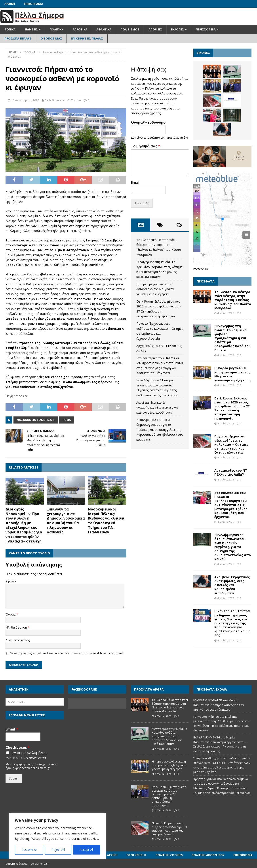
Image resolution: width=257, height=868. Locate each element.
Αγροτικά (80, 29)
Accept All (87, 850)
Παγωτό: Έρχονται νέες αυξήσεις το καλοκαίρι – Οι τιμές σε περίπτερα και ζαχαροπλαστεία (231, 444)
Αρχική (10, 4)
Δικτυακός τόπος (18, 640)
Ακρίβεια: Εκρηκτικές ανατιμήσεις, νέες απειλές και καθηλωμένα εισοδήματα (157, 407)
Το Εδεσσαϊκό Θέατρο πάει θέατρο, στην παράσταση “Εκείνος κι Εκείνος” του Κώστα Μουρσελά (233, 300)
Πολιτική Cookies (169, 855)
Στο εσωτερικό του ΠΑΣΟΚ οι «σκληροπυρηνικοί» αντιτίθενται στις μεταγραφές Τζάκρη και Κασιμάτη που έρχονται (231, 505)
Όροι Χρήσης (137, 855)
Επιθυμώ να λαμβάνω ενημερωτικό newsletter (27, 755)
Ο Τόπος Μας (51, 38)
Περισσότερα (206, 29)
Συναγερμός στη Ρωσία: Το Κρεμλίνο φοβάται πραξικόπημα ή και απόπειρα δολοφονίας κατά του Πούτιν (232, 338)
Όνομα (11, 614)
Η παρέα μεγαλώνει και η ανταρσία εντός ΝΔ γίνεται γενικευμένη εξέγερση (155, 289)
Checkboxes (18, 748)
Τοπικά (10, 29)
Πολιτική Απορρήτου (208, 855)
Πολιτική (57, 29)
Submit (14, 778)
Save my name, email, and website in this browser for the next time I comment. (67, 653)
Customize (29, 850)
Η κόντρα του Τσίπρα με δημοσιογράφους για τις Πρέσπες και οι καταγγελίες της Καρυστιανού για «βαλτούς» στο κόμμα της (160, 430)
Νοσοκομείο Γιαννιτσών (36, 420)
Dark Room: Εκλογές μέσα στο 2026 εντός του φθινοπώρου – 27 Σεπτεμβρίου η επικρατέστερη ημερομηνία (232, 408)
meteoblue (201, 269)
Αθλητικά (104, 29)
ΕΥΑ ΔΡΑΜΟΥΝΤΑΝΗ (207, 737)
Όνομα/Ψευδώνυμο (148, 122)
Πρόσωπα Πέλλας (18, 38)
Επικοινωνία (33, 4)
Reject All (58, 850)
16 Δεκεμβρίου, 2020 (25, 100)
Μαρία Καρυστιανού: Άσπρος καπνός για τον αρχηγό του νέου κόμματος (219, 705)
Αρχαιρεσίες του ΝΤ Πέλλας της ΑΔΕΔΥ (231, 472)
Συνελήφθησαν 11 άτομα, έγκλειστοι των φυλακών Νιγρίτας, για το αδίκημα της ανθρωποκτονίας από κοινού (233, 547)
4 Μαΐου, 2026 (226, 313)
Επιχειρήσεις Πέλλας (87, 38)
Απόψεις (155, 29)
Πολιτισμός (130, 29)
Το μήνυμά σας (146, 146)
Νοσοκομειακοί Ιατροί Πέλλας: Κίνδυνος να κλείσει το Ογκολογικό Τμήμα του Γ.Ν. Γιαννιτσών (106, 521)
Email (136, 183)
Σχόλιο (11, 581)
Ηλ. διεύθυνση (17, 627)
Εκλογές (177, 29)
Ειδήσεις (31, 29)
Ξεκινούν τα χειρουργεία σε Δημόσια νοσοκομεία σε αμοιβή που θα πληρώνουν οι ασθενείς (66, 521)
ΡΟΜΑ (67, 420)
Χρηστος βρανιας (205, 779)
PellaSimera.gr (55, 100)
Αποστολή (142, 203)
